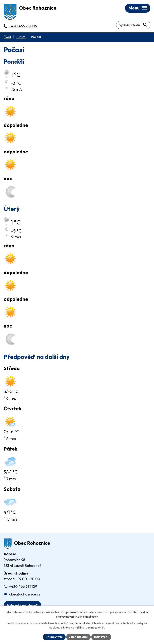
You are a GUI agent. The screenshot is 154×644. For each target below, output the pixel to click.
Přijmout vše (54, 637)
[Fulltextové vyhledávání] (133, 25)
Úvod (7, 37)
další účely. (92, 617)
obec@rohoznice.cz (25, 594)
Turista (21, 37)
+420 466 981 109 (23, 587)
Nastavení (101, 637)
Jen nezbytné (78, 637)
